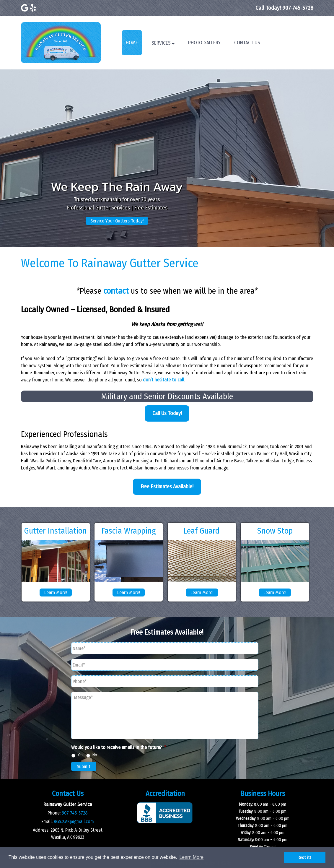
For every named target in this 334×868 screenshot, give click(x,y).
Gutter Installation (56, 531)
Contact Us (247, 43)
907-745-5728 (75, 813)
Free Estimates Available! (167, 487)
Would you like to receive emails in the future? (119, 747)
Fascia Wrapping (129, 531)
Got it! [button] (305, 857)
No (95, 755)
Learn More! (56, 593)
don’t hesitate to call (164, 380)
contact (116, 291)
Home (132, 43)
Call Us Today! (167, 413)
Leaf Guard (202, 531)
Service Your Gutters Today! (117, 221)
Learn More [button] (191, 857)
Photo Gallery (204, 43)
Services (161, 43)
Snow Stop (275, 531)
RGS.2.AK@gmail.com (74, 821)
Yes (81, 755)
